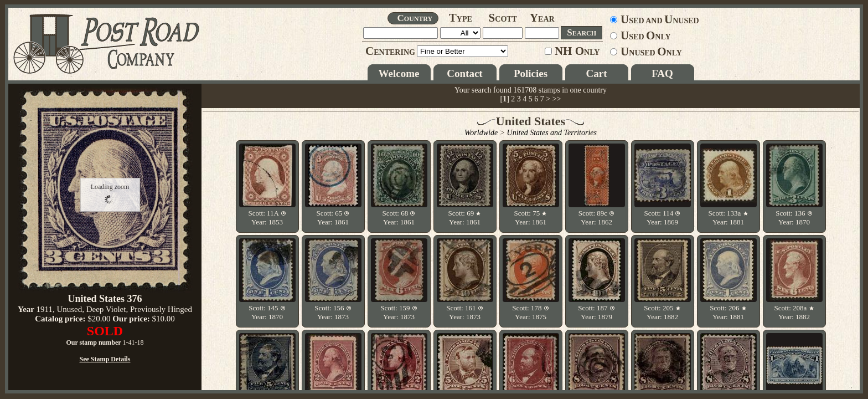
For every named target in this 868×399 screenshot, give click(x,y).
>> (557, 99)
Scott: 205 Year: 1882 (662, 312)
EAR (542, 19)
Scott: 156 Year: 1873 (333, 312)
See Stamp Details (105, 359)
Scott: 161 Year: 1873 (464, 312)
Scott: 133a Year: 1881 (728, 218)
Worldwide (481, 133)
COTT (503, 19)
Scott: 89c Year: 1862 (597, 218)
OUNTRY (415, 18)
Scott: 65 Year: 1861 (333, 218)
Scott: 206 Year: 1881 (728, 312)
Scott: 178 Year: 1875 (530, 312)
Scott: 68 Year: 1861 (399, 218)
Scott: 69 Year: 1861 (465, 218)
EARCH (582, 32)
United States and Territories (552, 133)
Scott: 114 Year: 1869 (663, 218)
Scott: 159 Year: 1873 (399, 312)
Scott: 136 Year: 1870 (794, 218)
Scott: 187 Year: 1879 (596, 312)
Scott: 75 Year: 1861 (531, 218)
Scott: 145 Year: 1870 (267, 312)
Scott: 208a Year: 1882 (794, 312)
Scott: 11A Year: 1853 (267, 218)
